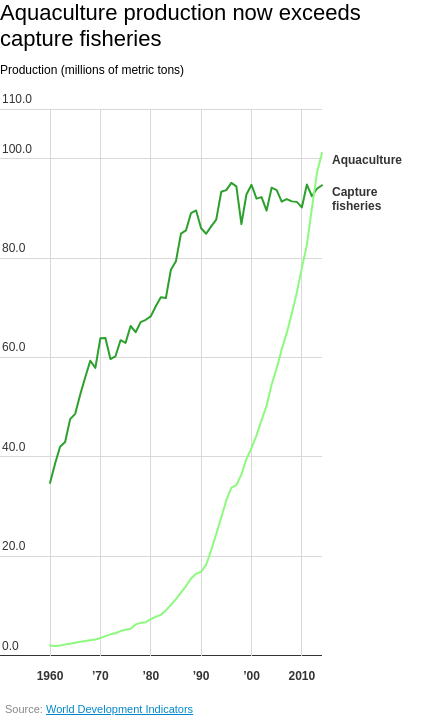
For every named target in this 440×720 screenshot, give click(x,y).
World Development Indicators (119, 709)
